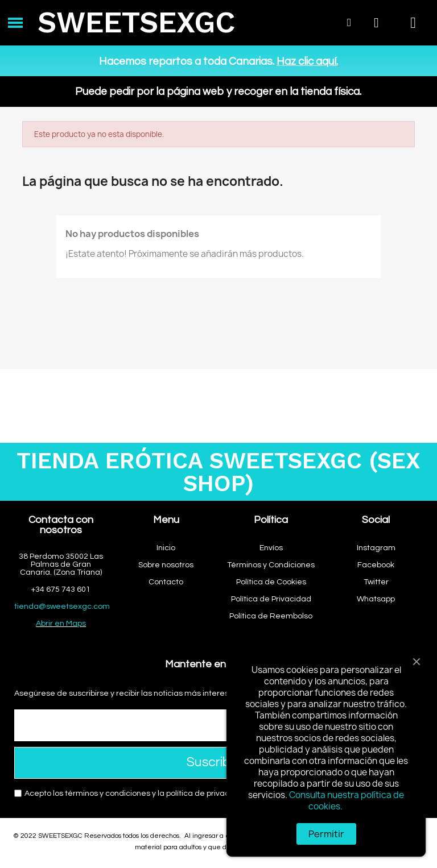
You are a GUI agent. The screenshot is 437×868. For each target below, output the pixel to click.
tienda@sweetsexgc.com (62, 607)
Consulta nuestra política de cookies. (347, 801)
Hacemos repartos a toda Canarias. (218, 61)
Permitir (326, 834)
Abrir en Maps (61, 624)
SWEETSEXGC (136, 22)
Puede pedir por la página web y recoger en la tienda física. (218, 92)
